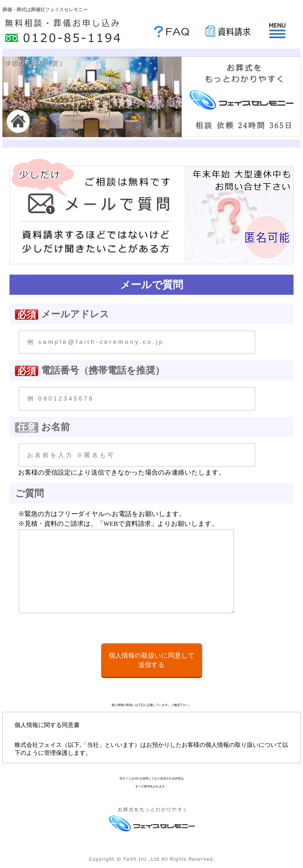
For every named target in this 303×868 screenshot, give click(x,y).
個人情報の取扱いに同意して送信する (152, 660)
